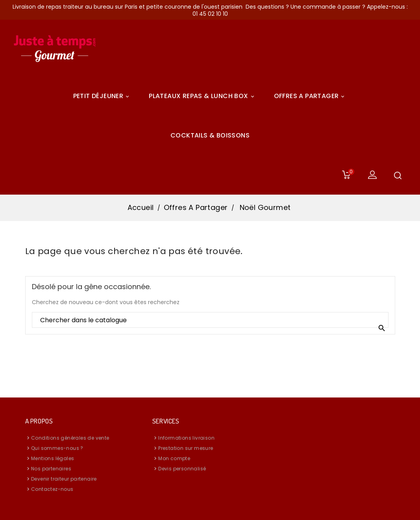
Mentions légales (53, 458)
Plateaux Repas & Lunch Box (203, 96)
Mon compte (174, 458)
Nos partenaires (51, 469)
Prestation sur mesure (186, 448)
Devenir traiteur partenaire (64, 479)
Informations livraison (186, 438)
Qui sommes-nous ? (57, 448)
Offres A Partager (311, 96)
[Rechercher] (210, 320)
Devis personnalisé (182, 469)
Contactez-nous (52, 489)
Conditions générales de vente (70, 438)
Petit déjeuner (103, 96)
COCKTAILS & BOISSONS (210, 135)
